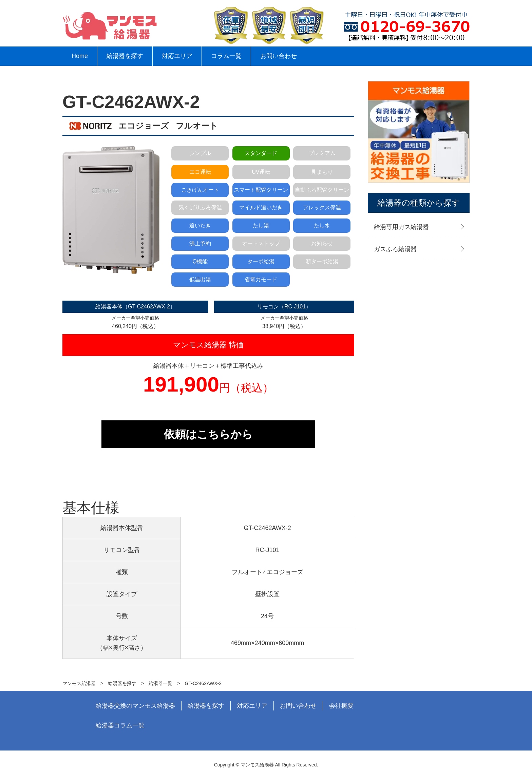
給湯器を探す (125, 56)
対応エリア (177, 56)
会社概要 (341, 706)
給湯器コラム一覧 (120, 725)
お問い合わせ (279, 56)
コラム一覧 (226, 56)
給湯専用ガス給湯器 (401, 227)
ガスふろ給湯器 (395, 249)
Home (80, 56)
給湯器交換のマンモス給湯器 (135, 706)
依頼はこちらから (208, 434)
